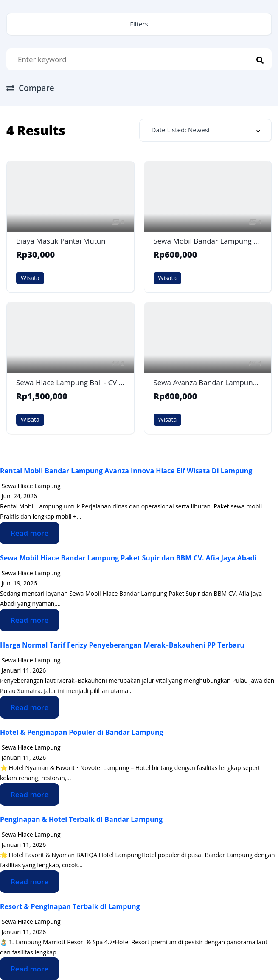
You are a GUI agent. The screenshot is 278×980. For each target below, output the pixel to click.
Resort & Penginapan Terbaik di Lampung (70, 906)
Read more (29, 533)
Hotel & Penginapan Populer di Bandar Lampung (82, 732)
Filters (139, 24)
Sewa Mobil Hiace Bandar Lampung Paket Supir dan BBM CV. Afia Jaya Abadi (128, 558)
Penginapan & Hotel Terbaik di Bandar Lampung (81, 819)
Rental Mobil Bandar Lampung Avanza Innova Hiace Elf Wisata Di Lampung (126, 471)
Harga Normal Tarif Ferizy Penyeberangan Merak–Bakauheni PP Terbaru (122, 645)
